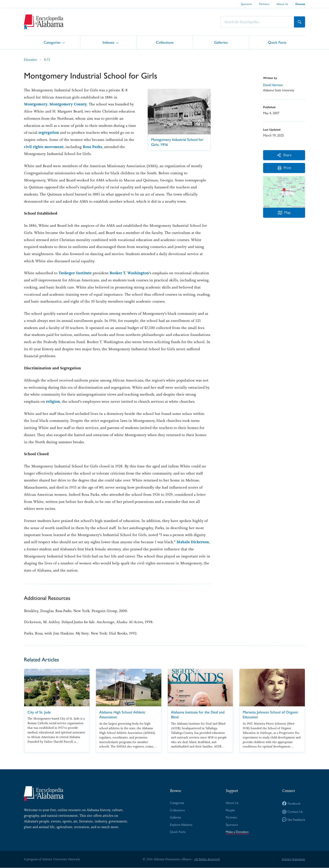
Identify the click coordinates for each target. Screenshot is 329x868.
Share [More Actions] (284, 155)
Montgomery (36, 104)
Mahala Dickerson (193, 542)
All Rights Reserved (207, 859)
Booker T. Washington (130, 273)
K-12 (47, 60)
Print (284, 168)
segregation (49, 132)
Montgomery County (68, 104)
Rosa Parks (92, 147)
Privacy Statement (293, 859)
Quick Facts (277, 42)
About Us (282, 4)
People (230, 810)
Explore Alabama (181, 825)
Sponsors (246, 4)
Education (31, 60)
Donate (300, 4)
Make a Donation (237, 832)
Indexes (108, 42)
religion (53, 401)
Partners (264, 4)
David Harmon (273, 85)
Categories (52, 42)
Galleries (221, 42)
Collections (165, 42)
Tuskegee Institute (75, 273)
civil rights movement (44, 147)
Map (284, 213)
